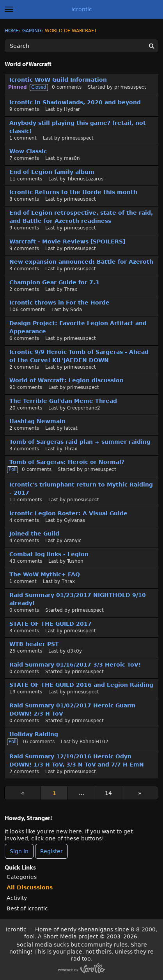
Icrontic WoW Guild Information (58, 80)
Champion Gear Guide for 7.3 (54, 282)
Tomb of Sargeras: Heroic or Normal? (67, 462)
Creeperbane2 (84, 408)
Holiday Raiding (34, 734)
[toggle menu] (9, 9)
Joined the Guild (34, 534)
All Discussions (30, 887)
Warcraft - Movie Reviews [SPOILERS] (67, 241)
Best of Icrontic (27, 908)
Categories (22, 877)
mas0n (72, 158)
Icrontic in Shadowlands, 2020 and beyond (75, 102)
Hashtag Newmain (37, 421)
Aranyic (73, 541)
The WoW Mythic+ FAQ (45, 574)
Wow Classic (28, 151)
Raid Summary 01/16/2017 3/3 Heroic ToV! (75, 665)
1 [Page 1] (54, 793)
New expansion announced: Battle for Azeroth (81, 262)
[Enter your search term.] (81, 46)
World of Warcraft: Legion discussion (66, 380)
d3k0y (74, 651)
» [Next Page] (140, 793)
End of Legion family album (52, 172)
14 (108, 793)
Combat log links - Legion (49, 554)
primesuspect (130, 87)
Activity (17, 898)
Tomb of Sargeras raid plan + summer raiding (80, 442)
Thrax (71, 289)
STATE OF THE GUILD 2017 (50, 624)
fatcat (71, 428)
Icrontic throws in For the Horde (59, 303)
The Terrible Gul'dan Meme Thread (63, 401)
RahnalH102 (94, 742)
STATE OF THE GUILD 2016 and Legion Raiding (81, 685)
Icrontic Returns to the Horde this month (73, 192)
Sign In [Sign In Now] (19, 851)
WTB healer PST (34, 644)
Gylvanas (74, 520)
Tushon (75, 561)
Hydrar (72, 109)
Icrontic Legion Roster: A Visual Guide (68, 513)
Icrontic (82, 9)
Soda (76, 310)
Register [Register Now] (51, 851)
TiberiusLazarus (85, 179)
